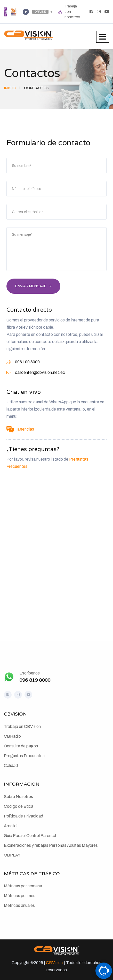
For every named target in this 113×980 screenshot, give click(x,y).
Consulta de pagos (21, 746)
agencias (26, 429)
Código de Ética (19, 806)
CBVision (54, 963)
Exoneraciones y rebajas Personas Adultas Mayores (51, 845)
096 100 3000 (27, 362)
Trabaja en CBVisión (22, 726)
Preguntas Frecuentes (24, 756)
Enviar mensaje (31, 286)
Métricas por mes (20, 896)
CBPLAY (12, 855)
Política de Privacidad (23, 816)
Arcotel (11, 826)
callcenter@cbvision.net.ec (40, 372)
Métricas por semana (23, 886)
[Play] (26, 12)
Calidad (11, 765)
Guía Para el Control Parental (30, 836)
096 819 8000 (35, 680)
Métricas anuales (19, 905)
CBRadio (12, 736)
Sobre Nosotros (18, 797)
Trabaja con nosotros (72, 12)
